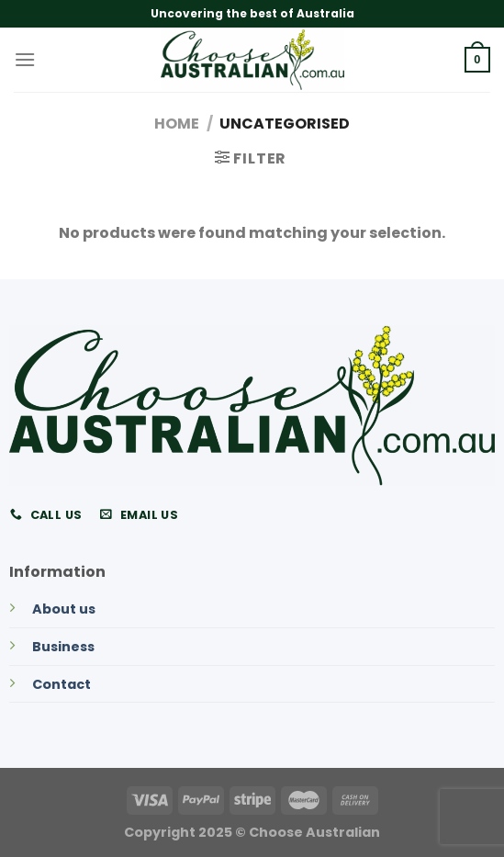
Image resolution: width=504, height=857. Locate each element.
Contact (62, 684)
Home (177, 124)
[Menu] (25, 59)
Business (63, 647)
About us (64, 609)
